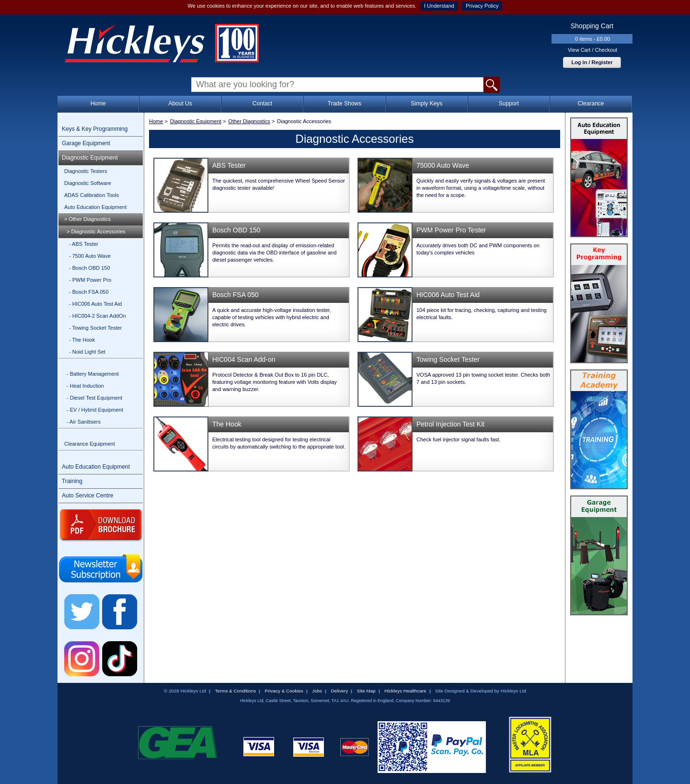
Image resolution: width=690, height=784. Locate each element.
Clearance (591, 104)
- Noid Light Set (87, 352)
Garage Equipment (86, 143)
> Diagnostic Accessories (96, 231)
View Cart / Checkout (592, 50)
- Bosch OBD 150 (90, 268)
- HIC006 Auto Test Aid (95, 304)
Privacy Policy (482, 6)
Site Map (366, 691)
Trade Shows (345, 104)
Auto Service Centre (87, 496)
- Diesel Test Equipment (94, 398)
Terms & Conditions (235, 691)
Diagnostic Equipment (90, 158)
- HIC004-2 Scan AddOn (98, 316)
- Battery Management (93, 374)
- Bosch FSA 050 (89, 292)
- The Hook (82, 340)
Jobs (317, 691)
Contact (262, 104)
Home (98, 104)
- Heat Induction (85, 386)
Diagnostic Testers (86, 171)
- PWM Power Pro (90, 280)
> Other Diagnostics (87, 219)
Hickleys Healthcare (405, 691)
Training (72, 481)
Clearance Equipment (90, 444)
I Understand (439, 6)
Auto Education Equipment (95, 207)
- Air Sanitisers (84, 422)
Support (509, 104)
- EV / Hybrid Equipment (95, 410)
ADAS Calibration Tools (92, 195)
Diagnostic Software (88, 183)
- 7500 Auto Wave (90, 256)
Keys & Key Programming (95, 129)
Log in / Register (592, 62)
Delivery (340, 691)
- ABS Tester (84, 244)
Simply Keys (426, 104)
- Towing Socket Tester (95, 328)
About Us (180, 104)
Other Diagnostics (249, 121)
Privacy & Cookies (284, 691)
